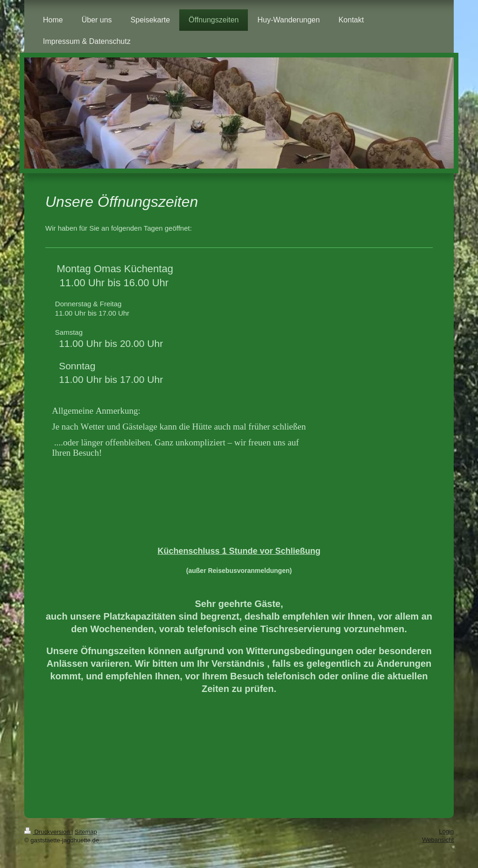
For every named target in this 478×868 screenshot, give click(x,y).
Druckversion (48, 832)
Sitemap (86, 832)
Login (446, 831)
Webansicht (438, 840)
